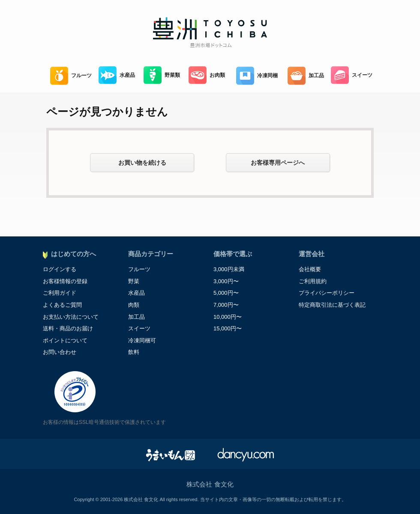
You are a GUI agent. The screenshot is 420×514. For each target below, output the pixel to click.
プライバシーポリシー (327, 293)
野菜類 (162, 75)
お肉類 (207, 75)
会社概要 (310, 269)
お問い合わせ (60, 352)
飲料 (134, 352)
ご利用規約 (313, 281)
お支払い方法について (71, 317)
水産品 (117, 75)
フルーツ (71, 76)
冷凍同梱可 (142, 340)
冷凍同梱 (257, 76)
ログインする (60, 269)
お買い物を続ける (142, 163)
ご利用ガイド (60, 293)
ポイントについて (65, 340)
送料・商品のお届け (68, 328)
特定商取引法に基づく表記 (332, 305)
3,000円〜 (226, 281)
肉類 (134, 305)
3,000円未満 (229, 269)
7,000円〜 (226, 305)
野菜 (134, 281)
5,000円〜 (226, 293)
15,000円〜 (228, 328)
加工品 (306, 76)
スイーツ (352, 75)
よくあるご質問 (62, 305)
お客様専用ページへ (278, 163)
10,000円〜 (228, 317)
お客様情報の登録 (65, 281)
